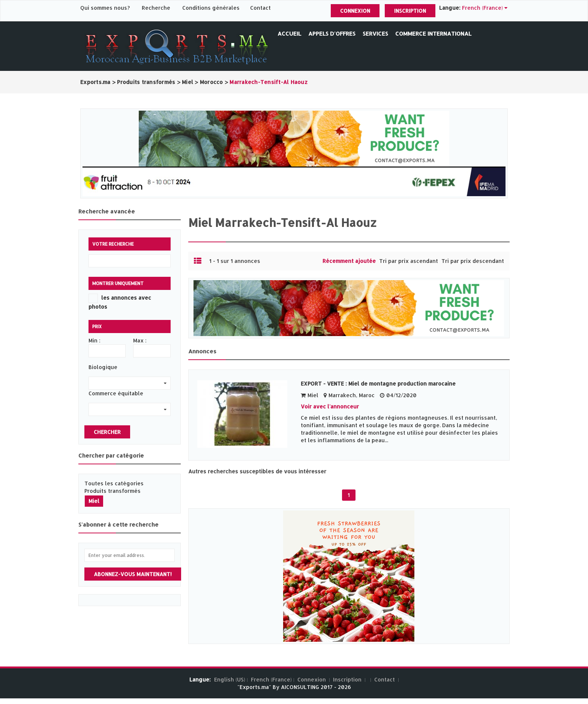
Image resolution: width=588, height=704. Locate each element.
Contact (260, 8)
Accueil (289, 34)
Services (375, 34)
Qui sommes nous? (106, 8)
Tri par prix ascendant (409, 261)
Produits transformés (112, 491)
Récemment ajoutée (349, 261)
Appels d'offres (332, 34)
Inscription (410, 11)
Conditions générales (212, 8)
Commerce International (433, 34)
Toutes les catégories (114, 483)
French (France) (271, 679)
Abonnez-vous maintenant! (133, 574)
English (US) (230, 679)
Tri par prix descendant (473, 261)
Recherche (156, 8)
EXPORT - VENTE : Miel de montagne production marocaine (378, 384)
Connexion (355, 11)
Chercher (107, 432)
